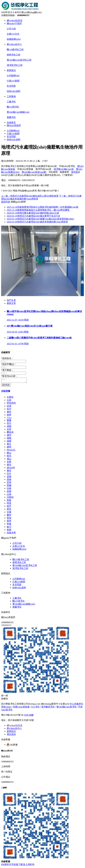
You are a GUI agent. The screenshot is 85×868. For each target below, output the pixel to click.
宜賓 (9, 463)
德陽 (9, 439)
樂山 (9, 454)
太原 (9, 401)
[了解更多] (68, 175)
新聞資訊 (11, 70)
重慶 (9, 421)
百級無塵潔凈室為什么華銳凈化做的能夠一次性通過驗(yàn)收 (43, 207)
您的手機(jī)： (9, 364)
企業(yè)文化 (13, 34)
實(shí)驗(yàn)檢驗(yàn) (18, 112)
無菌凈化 (11, 117)
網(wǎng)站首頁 (15, 20)
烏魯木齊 (11, 534)
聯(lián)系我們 (14, 125)
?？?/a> (9, 418)
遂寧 (9, 448)
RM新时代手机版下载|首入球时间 (18, 865)
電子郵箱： (7, 370)
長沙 (9, 410)
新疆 (9, 531)
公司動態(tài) (13, 76)
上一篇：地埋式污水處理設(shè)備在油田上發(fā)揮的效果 (30, 196)
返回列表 (6, 202)
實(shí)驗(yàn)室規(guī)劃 (34, 172)
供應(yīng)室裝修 (21, 708)
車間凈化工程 (14, 55)
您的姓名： (7, 358)
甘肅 (9, 513)
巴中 (9, 474)
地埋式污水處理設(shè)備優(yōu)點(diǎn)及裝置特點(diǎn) (40, 219)
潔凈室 (74, 172)
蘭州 (9, 516)
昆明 (9, 483)
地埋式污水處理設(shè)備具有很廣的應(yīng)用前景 (37, 222)
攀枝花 (10, 433)
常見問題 (11, 86)
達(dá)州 (11, 468)
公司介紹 (11, 29)
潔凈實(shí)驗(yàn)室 (64, 169)
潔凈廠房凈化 (48, 708)
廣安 (9, 465)
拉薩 (9, 489)
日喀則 (10, 498)
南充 (9, 457)
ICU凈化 (36, 708)
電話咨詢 (11, 735)
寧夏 (9, 525)
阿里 (9, 504)
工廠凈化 (11, 102)
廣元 (9, 445)
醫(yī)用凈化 (13, 107)
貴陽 (9, 480)
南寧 (9, 416)
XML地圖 (29, 716)
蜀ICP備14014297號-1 (48, 191)
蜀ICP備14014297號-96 (12, 716)
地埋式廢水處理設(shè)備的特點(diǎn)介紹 (33, 213)
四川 (9, 424)
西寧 (9, 522)
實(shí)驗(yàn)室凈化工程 (19, 60)
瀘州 (9, 436)
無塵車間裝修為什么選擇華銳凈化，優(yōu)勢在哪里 (38, 210)
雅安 (9, 471)
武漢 (9, 407)
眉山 (9, 460)
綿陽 (9, 442)
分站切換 (6, 392)
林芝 (9, 507)
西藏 (9, 486)
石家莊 (10, 398)
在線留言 (11, 122)
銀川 (9, 528)
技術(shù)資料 (14, 91)
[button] (38, 294)
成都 (9, 427)
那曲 (9, 501)
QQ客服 (12, 746)
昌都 (9, 492)
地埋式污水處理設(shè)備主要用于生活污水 (33, 216)
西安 (9, 510)
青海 (9, 519)
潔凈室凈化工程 (15, 65)
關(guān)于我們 (14, 23)
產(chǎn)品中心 (14, 44)
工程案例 (11, 96)
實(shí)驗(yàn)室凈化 (66, 708)
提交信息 (6, 386)
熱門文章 (11, 300)
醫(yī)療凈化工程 (15, 50)
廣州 (9, 413)
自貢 (9, 430)
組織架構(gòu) (14, 39)
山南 (9, 495)
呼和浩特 (11, 404)
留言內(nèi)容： (9, 376)
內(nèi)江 (11, 451)
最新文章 (11, 303)
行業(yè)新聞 (13, 81)
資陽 (9, 477)
